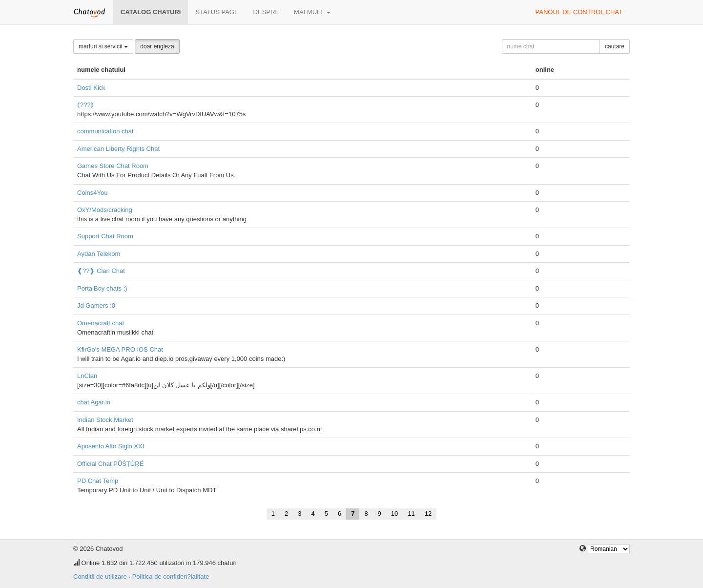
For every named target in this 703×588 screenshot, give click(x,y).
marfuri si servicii (103, 46)
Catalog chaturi (151, 12)
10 (394, 514)
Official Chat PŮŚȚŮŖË (110, 464)
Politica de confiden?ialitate (171, 577)
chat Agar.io (94, 402)
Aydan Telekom (99, 254)
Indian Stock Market (105, 420)
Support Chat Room (105, 236)
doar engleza (157, 46)
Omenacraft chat (101, 323)
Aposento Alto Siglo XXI (111, 446)
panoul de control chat (579, 12)
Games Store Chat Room (113, 166)
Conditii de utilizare (100, 577)
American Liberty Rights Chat (118, 149)
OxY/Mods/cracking (105, 210)
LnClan (87, 376)
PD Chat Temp (98, 481)
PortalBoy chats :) (102, 288)
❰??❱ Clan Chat (101, 271)
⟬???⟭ (85, 105)
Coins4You (92, 193)
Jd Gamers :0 (96, 305)
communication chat (105, 131)
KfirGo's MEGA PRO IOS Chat (120, 349)
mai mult (312, 12)
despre (266, 12)
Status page (217, 12)
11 (411, 514)
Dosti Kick (91, 88)
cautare (615, 46)
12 (428, 514)
